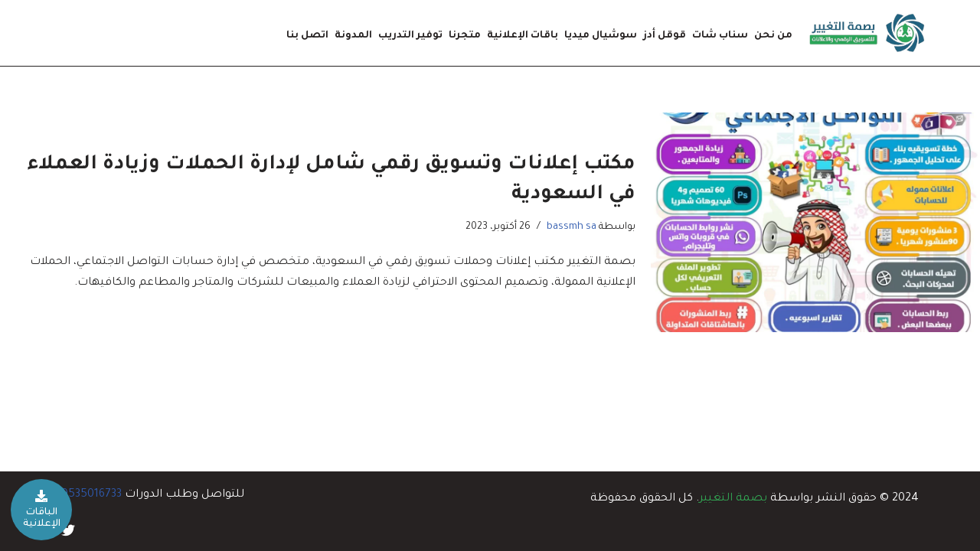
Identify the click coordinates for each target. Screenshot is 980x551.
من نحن (773, 36)
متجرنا (465, 36)
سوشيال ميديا (601, 36)
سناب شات (720, 36)
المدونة (353, 36)
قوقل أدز (665, 36)
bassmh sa (572, 227)
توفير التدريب (410, 36)
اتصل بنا (307, 36)
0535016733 (91, 495)
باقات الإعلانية (523, 36)
